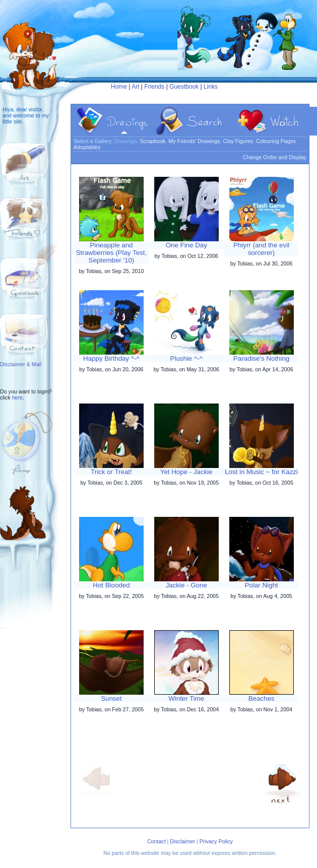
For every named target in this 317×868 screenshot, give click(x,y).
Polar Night (262, 585)
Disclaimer (182, 841)
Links (211, 87)
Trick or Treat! (111, 472)
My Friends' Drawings (194, 141)
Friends (154, 87)
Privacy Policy (216, 841)
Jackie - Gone (186, 585)
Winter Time (186, 698)
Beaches (262, 698)
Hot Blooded (111, 585)
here (17, 397)
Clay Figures (238, 141)
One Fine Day (186, 245)
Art (135, 87)
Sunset (111, 698)
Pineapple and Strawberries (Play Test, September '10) (112, 253)
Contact (156, 841)
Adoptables (87, 147)
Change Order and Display (275, 157)
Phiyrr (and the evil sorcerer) (261, 249)
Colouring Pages (276, 141)
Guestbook (184, 87)
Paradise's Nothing (261, 358)
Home (119, 87)
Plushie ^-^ (186, 358)
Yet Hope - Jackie (186, 472)
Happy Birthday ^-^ (111, 358)
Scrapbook (152, 141)
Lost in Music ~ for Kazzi (261, 472)
